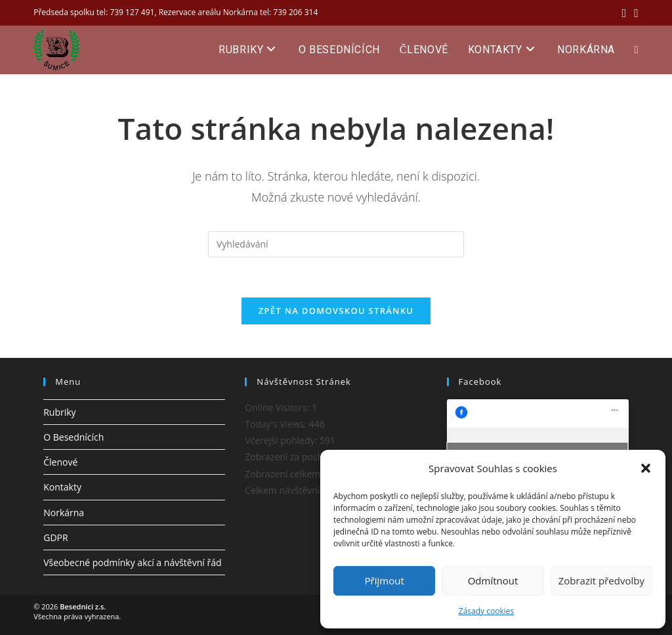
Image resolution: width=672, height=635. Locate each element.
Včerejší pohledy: (282, 440)
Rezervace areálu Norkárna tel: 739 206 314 (239, 12)
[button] (646, 468)
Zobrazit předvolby (601, 580)
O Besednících (73, 437)
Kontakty (62, 487)
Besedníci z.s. (83, 606)
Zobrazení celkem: (285, 474)
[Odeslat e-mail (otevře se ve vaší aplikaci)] (634, 12)
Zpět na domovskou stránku (336, 311)
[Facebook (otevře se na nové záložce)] (624, 12)
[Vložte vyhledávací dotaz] (336, 244)
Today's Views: (277, 424)
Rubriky (59, 412)
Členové (60, 462)
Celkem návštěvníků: (290, 490)
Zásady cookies (486, 611)
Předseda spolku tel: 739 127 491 (94, 12)
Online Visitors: (278, 407)
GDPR (55, 537)
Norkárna (64, 513)
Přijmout (385, 580)
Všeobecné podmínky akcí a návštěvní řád (132, 562)
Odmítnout (493, 580)
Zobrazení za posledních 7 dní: (311, 457)
